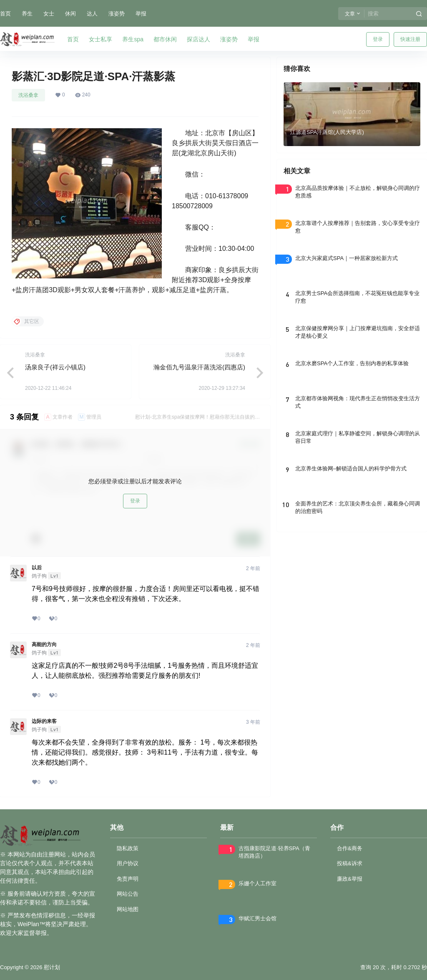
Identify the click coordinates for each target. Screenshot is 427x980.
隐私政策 (128, 848)
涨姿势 (117, 14)
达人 (92, 14)
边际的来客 (44, 721)
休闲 (70, 14)
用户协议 (128, 863)
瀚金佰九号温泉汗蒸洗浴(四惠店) (199, 367)
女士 (49, 14)
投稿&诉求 (350, 863)
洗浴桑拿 (28, 95)
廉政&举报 (350, 879)
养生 (27, 14)
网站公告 (128, 894)
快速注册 (410, 39)
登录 (378, 39)
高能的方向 (44, 644)
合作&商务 (350, 848)
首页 (5, 14)
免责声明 (128, 879)
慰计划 (51, 967)
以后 (37, 568)
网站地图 (128, 909)
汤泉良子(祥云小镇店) (55, 367)
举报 (141, 14)
